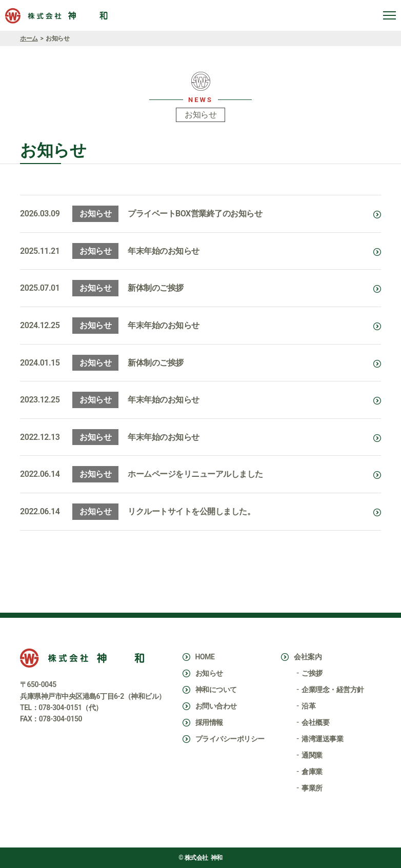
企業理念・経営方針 (333, 690)
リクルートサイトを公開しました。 (191, 511)
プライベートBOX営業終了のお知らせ (195, 214)
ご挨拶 (312, 673)
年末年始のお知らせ (164, 251)
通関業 (312, 755)
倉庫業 (312, 772)
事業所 (312, 788)
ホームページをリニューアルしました (195, 474)
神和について (216, 690)
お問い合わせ (216, 706)
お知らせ (209, 673)
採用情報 (209, 722)
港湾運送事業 (322, 739)
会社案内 (308, 657)
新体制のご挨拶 (156, 288)
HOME (205, 657)
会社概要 (315, 722)
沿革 (308, 706)
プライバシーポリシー (230, 739)
